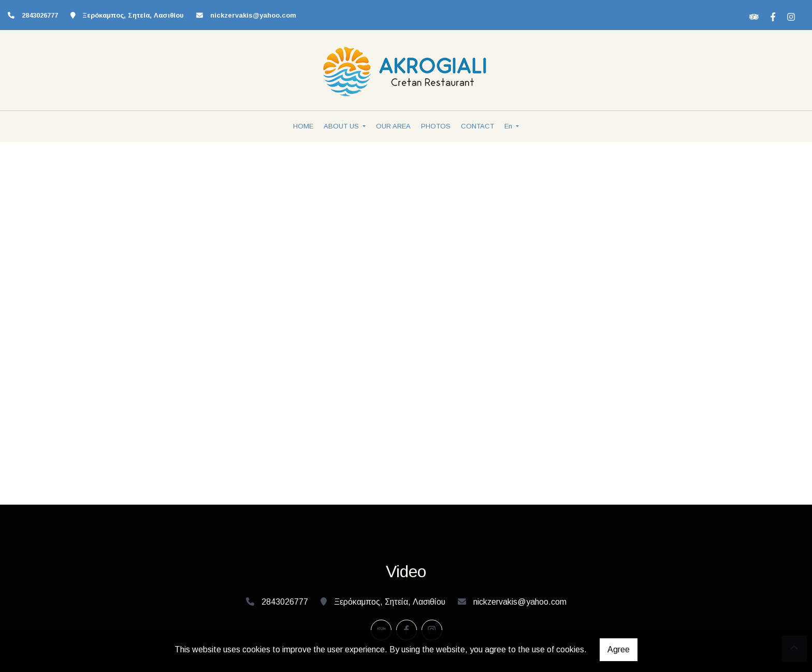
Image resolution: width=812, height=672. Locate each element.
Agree (619, 649)
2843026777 (40, 15)
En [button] (509, 126)
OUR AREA (393, 126)
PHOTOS (436, 126)
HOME (303, 126)
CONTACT (477, 126)
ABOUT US (342, 126)
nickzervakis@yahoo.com (253, 15)
